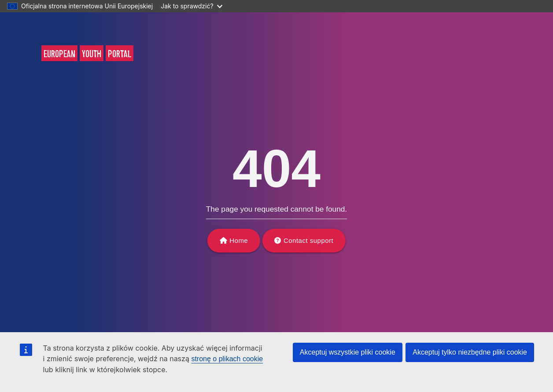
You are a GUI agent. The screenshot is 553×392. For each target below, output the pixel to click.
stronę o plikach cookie (227, 359)
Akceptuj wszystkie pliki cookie (348, 352)
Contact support (308, 240)
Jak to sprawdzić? (191, 6)
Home (239, 240)
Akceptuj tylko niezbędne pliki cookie (470, 352)
